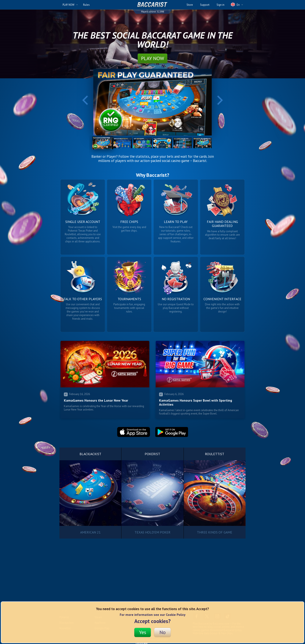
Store (190, 5)
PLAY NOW (70, 5)
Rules (86, 5)
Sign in (221, 5)
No (163, 632)
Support (205, 5)
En (237, 4)
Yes (143, 632)
